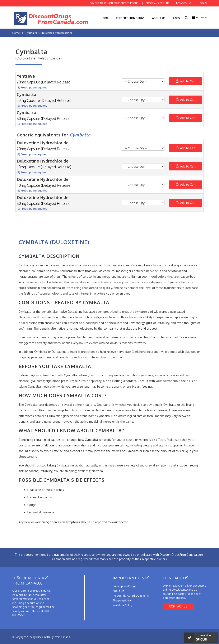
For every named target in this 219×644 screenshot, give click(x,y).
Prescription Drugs (130, 18)
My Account (184, 3)
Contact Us (178, 606)
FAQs (176, 18)
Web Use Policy (122, 605)
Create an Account (157, 3)
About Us (159, 18)
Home (16, 33)
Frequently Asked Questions (131, 596)
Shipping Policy (122, 600)
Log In (203, 3)
